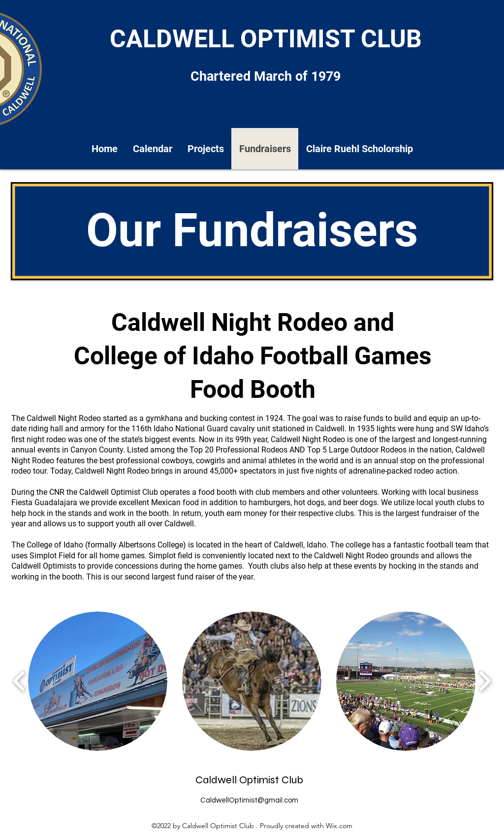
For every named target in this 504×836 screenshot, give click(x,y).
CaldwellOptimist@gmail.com (249, 800)
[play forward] (485, 681)
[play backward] (19, 681)
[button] (98, 681)
